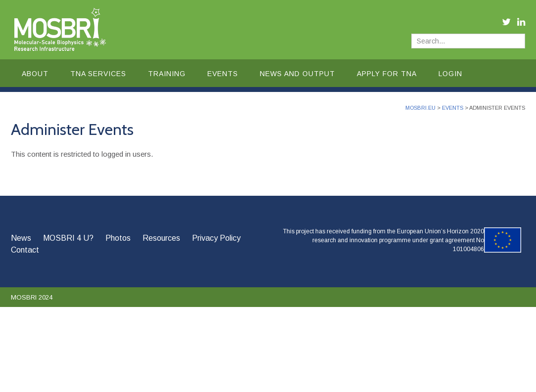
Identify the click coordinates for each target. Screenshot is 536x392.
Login (450, 74)
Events (223, 74)
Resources (161, 238)
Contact (25, 250)
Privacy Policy (216, 238)
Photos (118, 238)
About (35, 74)
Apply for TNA (387, 74)
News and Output (297, 74)
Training (167, 74)
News (21, 238)
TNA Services (98, 74)
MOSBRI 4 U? (68, 238)
